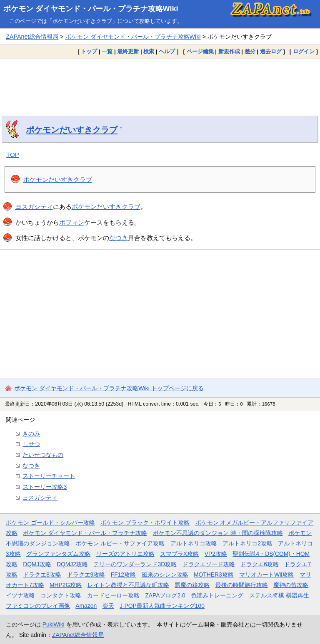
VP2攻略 (216, 554)
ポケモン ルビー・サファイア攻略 (120, 543)
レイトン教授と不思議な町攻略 (128, 585)
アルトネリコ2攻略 (247, 543)
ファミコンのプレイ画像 (38, 606)
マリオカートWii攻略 (266, 575)
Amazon (86, 606)
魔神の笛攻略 (291, 585)
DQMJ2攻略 (72, 564)
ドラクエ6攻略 (260, 564)
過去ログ (271, 51)
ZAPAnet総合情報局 (32, 37)
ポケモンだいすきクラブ (72, 130)
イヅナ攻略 (20, 595)
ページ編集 (200, 51)
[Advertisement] (160, 81)
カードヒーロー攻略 (113, 595)
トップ (89, 51)
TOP (13, 155)
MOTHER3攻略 (214, 575)
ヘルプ (167, 51)
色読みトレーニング (217, 595)
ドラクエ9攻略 (86, 575)
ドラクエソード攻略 (209, 564)
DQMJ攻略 (37, 564)
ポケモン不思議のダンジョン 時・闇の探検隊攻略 (218, 533)
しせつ (31, 444)
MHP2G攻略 (66, 585)
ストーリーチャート (49, 476)
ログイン (304, 51)
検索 (149, 51)
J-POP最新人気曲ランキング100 (162, 606)
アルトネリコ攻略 (194, 543)
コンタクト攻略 (61, 595)
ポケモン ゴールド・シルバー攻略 (50, 523)
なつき (119, 238)
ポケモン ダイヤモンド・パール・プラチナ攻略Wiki (91, 9)
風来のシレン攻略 (165, 575)
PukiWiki (54, 624)
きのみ (31, 433)
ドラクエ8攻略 (42, 575)
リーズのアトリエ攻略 (125, 554)
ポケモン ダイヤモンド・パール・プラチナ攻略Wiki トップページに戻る (109, 388)
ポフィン (72, 222)
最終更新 (128, 51)
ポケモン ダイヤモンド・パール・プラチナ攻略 (85, 533)
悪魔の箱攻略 (192, 585)
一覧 (107, 51)
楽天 (108, 606)
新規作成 (229, 51)
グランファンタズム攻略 (58, 554)
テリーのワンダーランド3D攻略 (135, 564)
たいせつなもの (43, 455)
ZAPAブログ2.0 (165, 595)
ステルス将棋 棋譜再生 (279, 595)
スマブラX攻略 (179, 554)
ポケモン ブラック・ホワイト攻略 (145, 523)
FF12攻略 (123, 575)
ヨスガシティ (34, 207)
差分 (250, 51)
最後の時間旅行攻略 (242, 585)
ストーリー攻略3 (45, 487)
